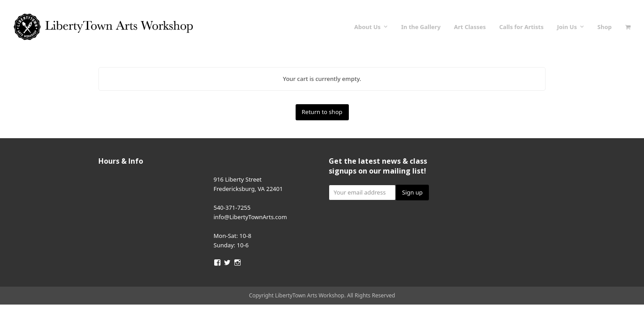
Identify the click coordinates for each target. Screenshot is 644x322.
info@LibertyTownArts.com (250, 217)
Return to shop (322, 112)
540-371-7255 (232, 208)
